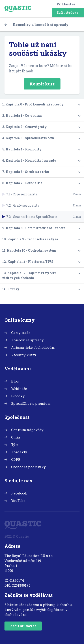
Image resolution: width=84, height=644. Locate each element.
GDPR (16, 459)
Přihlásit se (66, 4)
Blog (15, 381)
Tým (15, 445)
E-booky (18, 396)
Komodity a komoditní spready (37, 25)
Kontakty (19, 452)
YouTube (18, 501)
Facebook (19, 493)
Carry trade (21, 333)
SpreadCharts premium (31, 403)
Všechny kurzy (24, 355)
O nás (16, 437)
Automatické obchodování (33, 347)
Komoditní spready (27, 340)
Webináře (19, 389)
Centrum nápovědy (27, 430)
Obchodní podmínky (28, 467)
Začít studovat (68, 12)
